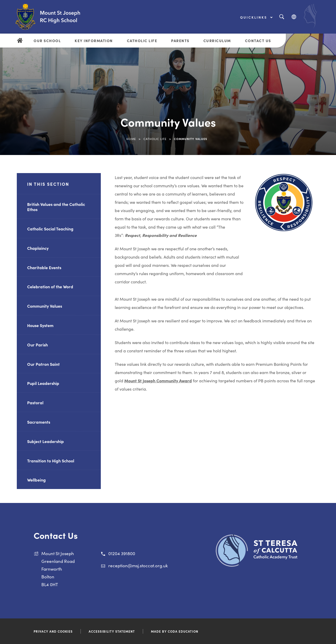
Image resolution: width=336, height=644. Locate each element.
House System (40, 325)
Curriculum (217, 41)
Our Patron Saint (43, 364)
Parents (180, 41)
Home (131, 139)
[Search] (282, 17)
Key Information (94, 41)
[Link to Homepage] (58, 17)
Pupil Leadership (43, 383)
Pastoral (35, 402)
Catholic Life (142, 41)
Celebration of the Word (50, 286)
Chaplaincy (38, 248)
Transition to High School (51, 461)
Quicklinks (256, 17)
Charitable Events (44, 267)
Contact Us (258, 41)
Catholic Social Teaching (50, 229)
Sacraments (39, 422)
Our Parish (37, 345)
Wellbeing (36, 480)
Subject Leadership (45, 441)
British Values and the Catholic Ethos (56, 207)
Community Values (45, 306)
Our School (47, 41)
